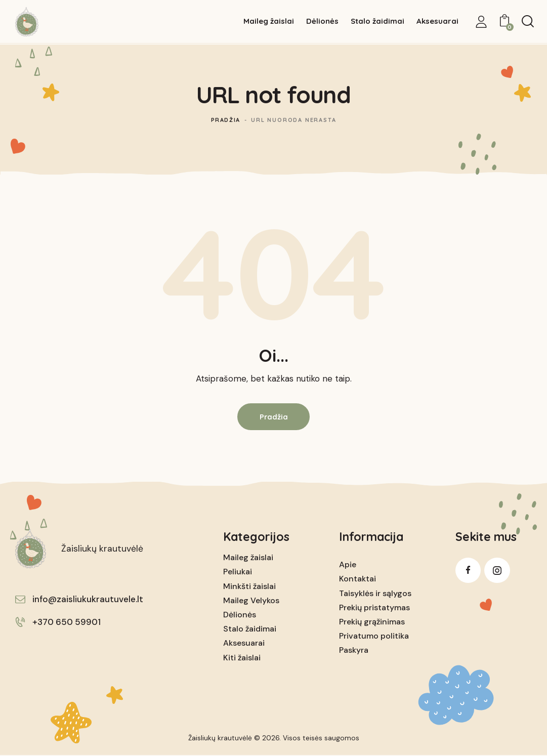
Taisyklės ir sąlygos (375, 594)
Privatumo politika (374, 636)
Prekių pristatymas (374, 608)
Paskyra (354, 651)
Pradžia (226, 120)
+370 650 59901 (67, 623)
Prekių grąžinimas (372, 622)
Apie (348, 565)
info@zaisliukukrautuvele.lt (88, 600)
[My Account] (481, 22)
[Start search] (528, 22)
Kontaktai (357, 580)
